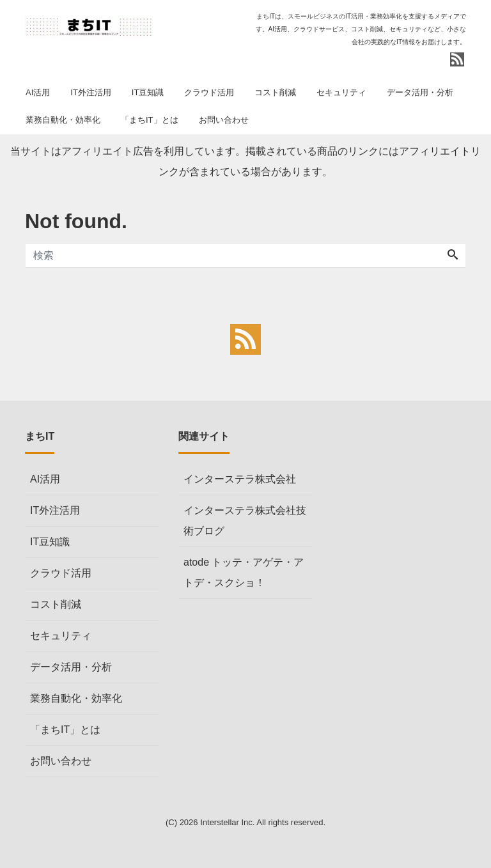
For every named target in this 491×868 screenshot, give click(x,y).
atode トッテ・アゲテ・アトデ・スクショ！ (244, 572)
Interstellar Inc (226, 822)
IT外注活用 (91, 92)
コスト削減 (275, 92)
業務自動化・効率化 (63, 120)
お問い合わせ (224, 120)
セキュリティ (341, 92)
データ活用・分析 (420, 92)
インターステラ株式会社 (240, 479)
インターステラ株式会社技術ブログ (245, 521)
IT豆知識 (148, 92)
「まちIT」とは (150, 120)
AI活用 (38, 92)
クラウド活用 (209, 92)
